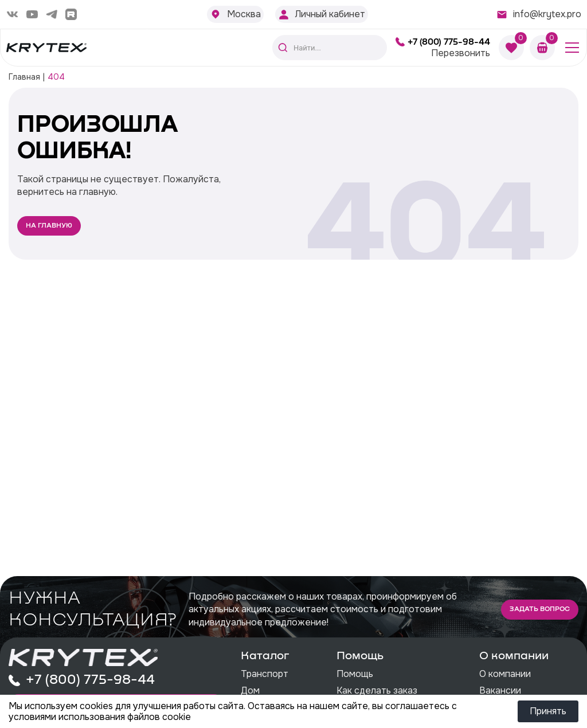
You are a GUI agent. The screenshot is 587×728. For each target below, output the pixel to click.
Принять (548, 711)
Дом (250, 690)
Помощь (355, 674)
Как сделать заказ (377, 690)
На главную (49, 226)
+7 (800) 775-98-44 (449, 42)
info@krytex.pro (547, 14)
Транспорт (265, 674)
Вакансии (500, 690)
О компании (505, 674)
